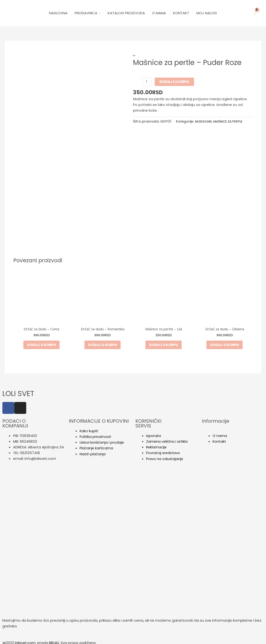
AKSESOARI (203, 121)
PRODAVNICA (86, 13)
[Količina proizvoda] (147, 82)
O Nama (159, 13)
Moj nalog (207, 13)
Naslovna (58, 13)
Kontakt (181, 13)
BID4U (55, 639)
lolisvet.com (25, 639)
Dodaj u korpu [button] (42, 340)
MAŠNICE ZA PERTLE (228, 121)
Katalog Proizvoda (126, 13)
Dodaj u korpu (175, 82)
